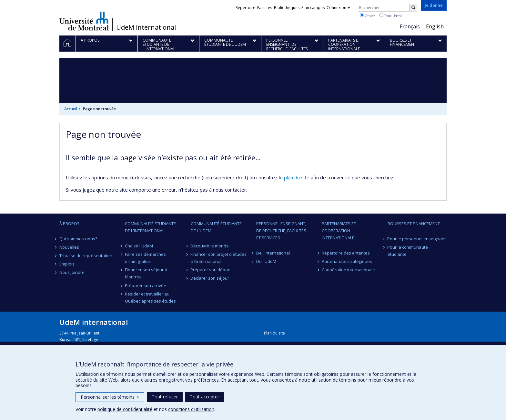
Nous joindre (72, 272)
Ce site (367, 15)
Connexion (338, 8)
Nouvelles (69, 247)
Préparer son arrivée (146, 285)
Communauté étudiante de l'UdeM (216, 227)
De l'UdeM (266, 261)
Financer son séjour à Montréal (146, 273)
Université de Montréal (84, 21)
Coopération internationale (348, 270)
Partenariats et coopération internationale (339, 231)
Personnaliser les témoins (110, 397)
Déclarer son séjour (210, 278)
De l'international (273, 253)
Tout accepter (204, 397)
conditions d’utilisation (191, 409)
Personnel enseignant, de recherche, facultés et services (281, 231)
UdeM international (146, 27)
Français (410, 26)
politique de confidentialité (125, 409)
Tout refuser (165, 397)
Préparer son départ (211, 270)
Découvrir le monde (210, 246)
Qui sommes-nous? (78, 239)
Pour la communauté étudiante (408, 251)
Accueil (71, 109)
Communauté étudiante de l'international (150, 227)
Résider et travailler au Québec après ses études (150, 297)
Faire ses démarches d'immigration (145, 258)
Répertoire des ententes (346, 253)
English (435, 26)
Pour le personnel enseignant (417, 239)
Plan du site (274, 333)
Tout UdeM (390, 15)
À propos (70, 224)
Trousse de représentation (86, 255)
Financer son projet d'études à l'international (219, 258)
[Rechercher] (413, 8)
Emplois (67, 264)
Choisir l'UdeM (139, 246)
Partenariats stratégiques (347, 261)
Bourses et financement (414, 224)
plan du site (297, 177)
